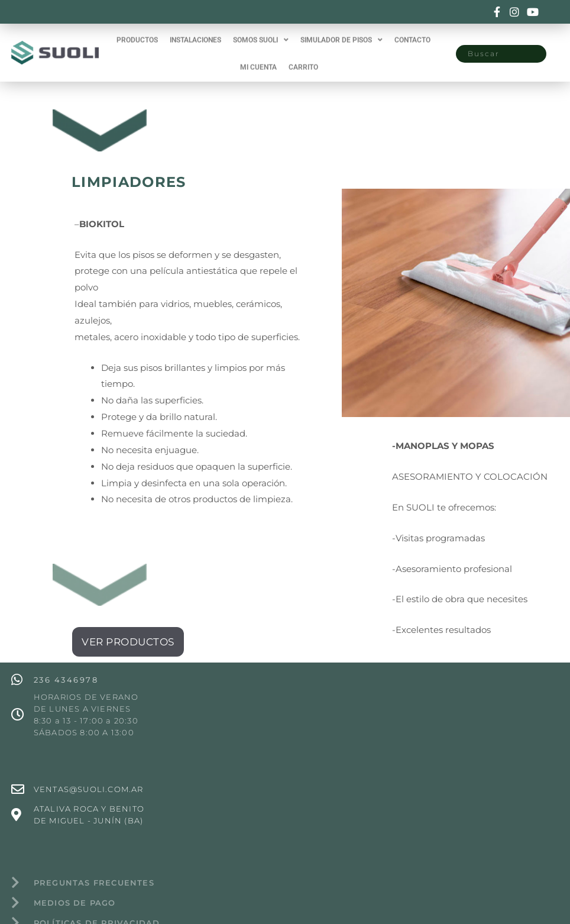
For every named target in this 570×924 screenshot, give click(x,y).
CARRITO (303, 63)
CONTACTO (412, 35)
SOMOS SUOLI (261, 35)
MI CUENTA (258, 63)
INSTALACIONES (195, 35)
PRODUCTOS (137, 35)
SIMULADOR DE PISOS (341, 35)
